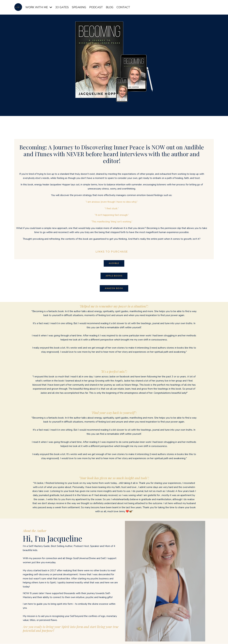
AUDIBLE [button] (114, 263)
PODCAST (96, 7)
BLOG (110, 7)
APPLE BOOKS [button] (114, 276)
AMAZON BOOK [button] (114, 288)
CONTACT (123, 7)
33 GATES (62, 7)
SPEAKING (79, 7)
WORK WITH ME (39, 7)
